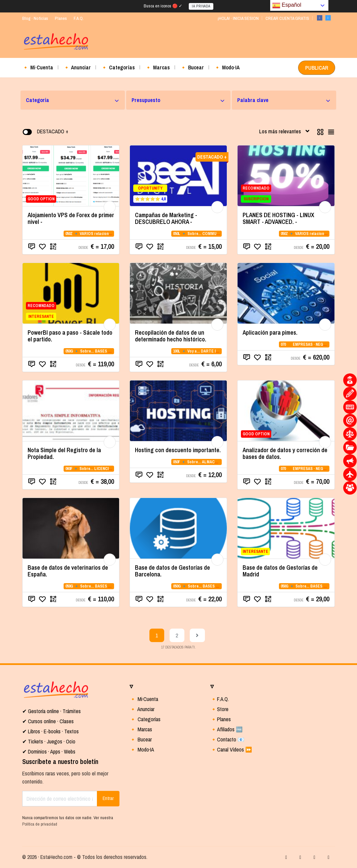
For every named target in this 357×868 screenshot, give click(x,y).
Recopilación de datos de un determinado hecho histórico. (171, 336)
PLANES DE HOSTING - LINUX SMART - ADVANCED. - (278, 218)
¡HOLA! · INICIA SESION (238, 18)
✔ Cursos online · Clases (48, 721)
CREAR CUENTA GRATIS (287, 18)
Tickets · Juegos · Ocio (51, 741)
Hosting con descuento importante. (178, 450)
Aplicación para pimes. (270, 332)
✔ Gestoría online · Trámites (51, 711)
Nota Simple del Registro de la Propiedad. (64, 453)
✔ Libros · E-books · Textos (50, 731)
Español (287, 5)
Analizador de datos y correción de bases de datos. (285, 453)
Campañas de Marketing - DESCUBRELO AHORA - (166, 218)
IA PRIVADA (201, 6)
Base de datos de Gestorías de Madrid (280, 571)
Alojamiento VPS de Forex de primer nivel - (71, 218)
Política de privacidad (40, 824)
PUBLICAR (317, 68)
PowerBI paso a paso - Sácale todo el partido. (70, 336)
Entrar (108, 798)
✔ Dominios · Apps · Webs (49, 752)
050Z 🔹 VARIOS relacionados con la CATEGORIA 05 (111, 234)
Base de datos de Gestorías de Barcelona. (172, 571)
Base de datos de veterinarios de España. (68, 571)
